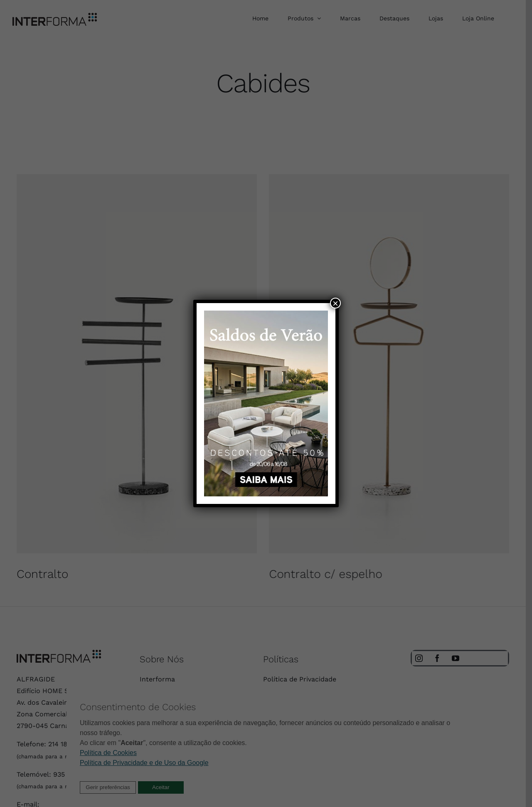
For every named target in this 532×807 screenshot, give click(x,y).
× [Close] (335, 303)
